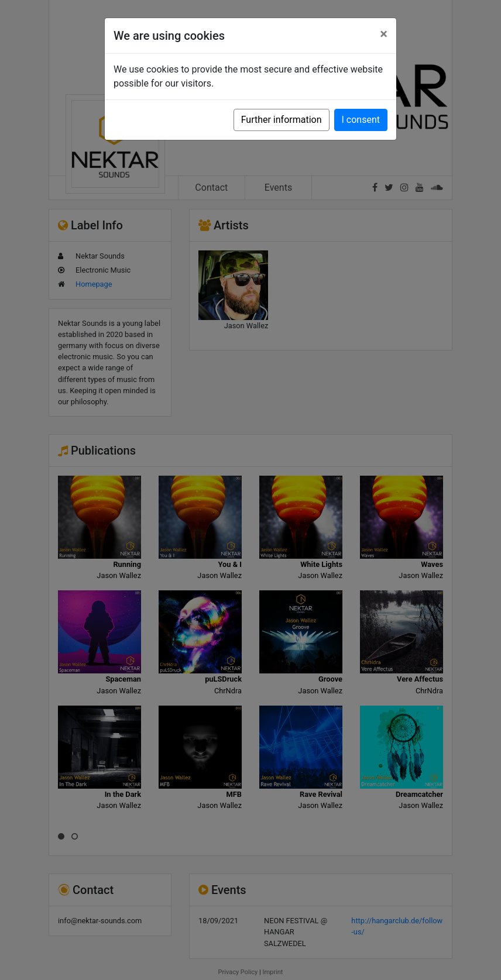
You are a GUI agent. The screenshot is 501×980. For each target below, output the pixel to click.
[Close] (384, 34)
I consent (361, 120)
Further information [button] (282, 120)
